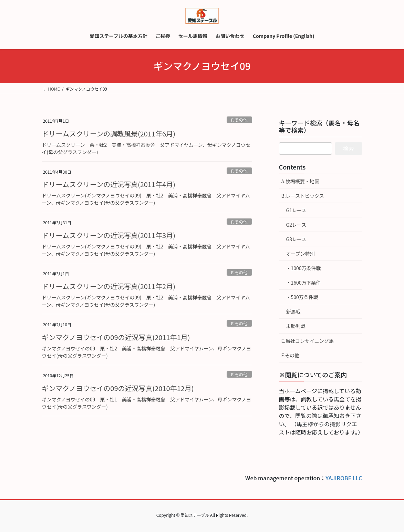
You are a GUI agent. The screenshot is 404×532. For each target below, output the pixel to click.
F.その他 (239, 120)
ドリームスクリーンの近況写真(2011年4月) (109, 184)
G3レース (296, 239)
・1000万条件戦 (304, 268)
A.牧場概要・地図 (300, 181)
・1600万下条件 (304, 283)
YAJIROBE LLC (344, 478)
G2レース (296, 225)
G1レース (296, 210)
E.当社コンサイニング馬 (308, 341)
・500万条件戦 (302, 297)
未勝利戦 (296, 326)
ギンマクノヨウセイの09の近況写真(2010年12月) (118, 388)
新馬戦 (293, 311)
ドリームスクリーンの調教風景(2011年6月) (109, 134)
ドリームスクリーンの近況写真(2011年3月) (109, 235)
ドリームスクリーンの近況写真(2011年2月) (109, 286)
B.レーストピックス (303, 196)
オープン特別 (301, 254)
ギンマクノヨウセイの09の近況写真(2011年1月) (116, 337)
